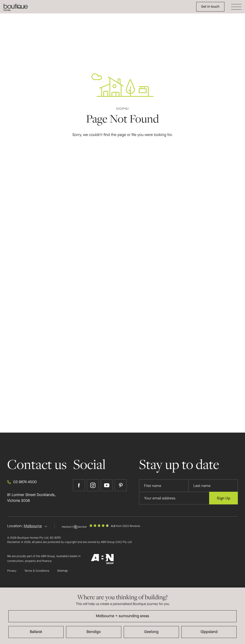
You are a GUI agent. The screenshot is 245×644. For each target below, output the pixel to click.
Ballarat (36, 632)
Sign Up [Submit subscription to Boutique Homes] (223, 498)
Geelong (151, 632)
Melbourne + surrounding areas (123, 616)
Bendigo (94, 632)
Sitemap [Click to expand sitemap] (62, 571)
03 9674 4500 (22, 482)
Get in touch (210, 7)
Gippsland (209, 632)
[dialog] (122, 616)
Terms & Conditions (37, 571)
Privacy (12, 571)
